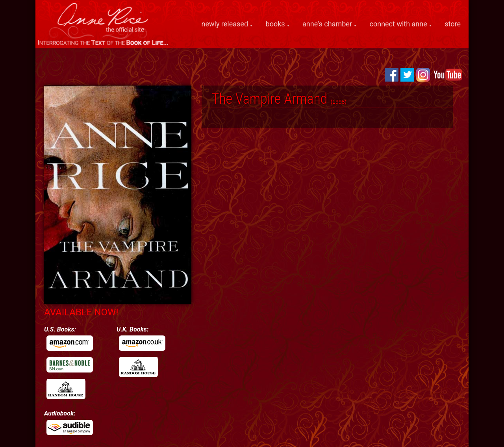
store (453, 24)
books (275, 24)
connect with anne (398, 24)
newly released (225, 24)
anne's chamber (327, 24)
